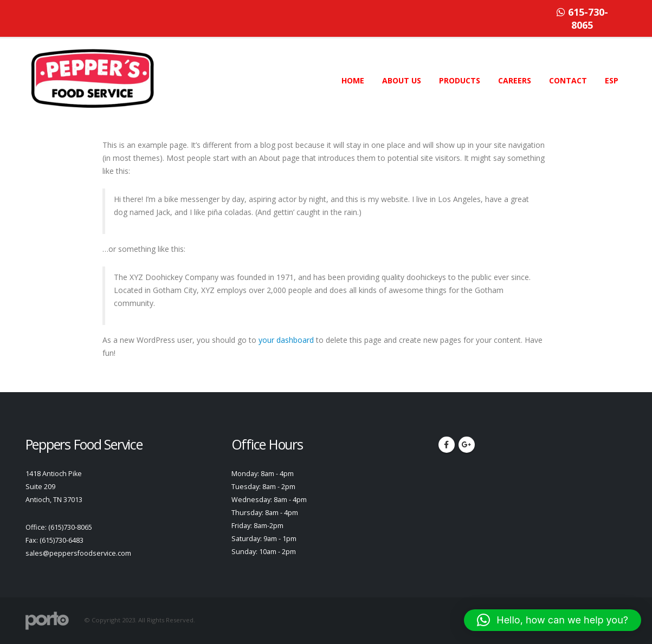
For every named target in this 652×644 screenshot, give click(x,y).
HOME (353, 80)
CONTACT (568, 80)
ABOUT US (402, 80)
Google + (467, 445)
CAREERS (515, 80)
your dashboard (286, 340)
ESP (612, 80)
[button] (553, 620)
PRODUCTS (460, 80)
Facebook (447, 445)
